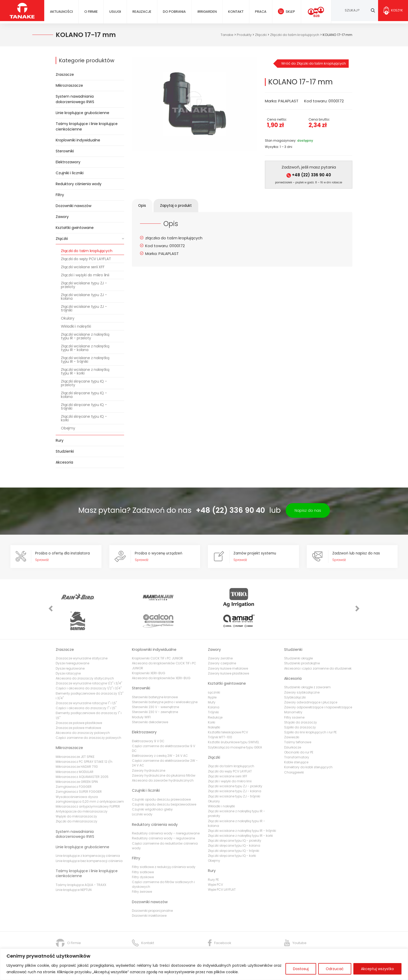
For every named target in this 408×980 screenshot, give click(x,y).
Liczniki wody (142, 793)
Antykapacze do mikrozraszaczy (82, 790)
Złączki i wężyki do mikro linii (85, 275)
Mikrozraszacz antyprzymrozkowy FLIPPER (88, 785)
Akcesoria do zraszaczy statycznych (85, 657)
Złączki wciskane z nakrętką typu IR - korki (85, 371)
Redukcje (215, 696)
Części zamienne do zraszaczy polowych (88, 717)
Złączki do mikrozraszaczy (76, 800)
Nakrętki (214, 706)
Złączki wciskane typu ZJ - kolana (84, 297)
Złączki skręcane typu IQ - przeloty (84, 383)
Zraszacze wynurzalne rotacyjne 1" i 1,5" (86, 682)
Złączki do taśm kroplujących (87, 251)
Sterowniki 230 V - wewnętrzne (155, 686)
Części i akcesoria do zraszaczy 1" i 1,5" (86, 687)
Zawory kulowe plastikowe (228, 652)
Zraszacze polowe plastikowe (79, 702)
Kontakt (235, 12)
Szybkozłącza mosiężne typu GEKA (235, 726)
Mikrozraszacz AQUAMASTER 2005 (82, 756)
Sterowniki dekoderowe (150, 701)
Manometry (293, 691)
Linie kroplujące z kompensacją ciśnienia (88, 835)
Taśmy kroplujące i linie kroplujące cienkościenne (87, 126)
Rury (60, 440)
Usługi (115, 12)
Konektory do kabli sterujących (308, 746)
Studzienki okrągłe (298, 637)
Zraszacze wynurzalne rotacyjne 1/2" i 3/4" (89, 662)
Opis (144, 205)
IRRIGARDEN (206, 12)
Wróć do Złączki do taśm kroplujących (314, 63)
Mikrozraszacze (69, 85)
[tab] (144, 206)
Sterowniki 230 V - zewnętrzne (155, 691)
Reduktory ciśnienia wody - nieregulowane (166, 812)
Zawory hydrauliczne (149, 749)
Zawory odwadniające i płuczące (311, 681)
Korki (212, 701)
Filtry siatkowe (143, 851)
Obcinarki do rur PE (299, 731)
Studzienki (65, 451)
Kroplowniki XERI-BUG (149, 652)
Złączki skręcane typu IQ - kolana (84, 395)
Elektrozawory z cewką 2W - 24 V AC (160, 735)
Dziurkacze (293, 726)
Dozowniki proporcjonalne (152, 890)
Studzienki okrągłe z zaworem (307, 666)
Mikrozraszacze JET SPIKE (75, 736)
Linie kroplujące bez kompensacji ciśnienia (89, 839)
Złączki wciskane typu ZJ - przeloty (84, 285)
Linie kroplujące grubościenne (82, 113)
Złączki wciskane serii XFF (83, 267)
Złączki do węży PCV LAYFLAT (86, 259)
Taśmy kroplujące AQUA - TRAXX (81, 864)
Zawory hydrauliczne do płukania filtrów (164, 754)
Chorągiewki (294, 751)
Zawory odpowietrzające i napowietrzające (318, 686)
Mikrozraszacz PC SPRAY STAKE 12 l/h (84, 741)
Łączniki (214, 671)
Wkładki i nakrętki (76, 326)
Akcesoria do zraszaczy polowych (83, 712)
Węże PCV (215, 863)
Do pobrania (174, 12)
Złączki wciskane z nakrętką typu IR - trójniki (85, 360)
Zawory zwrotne (220, 637)
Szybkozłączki (295, 676)
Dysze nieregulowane (72, 642)
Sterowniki (65, 151)
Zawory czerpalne (222, 642)
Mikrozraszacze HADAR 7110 (77, 745)
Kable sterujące (296, 741)
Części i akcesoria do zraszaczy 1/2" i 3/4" (89, 667)
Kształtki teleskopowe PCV (228, 711)
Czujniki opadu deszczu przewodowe (161, 778)
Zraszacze (65, 74)
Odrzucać (335, 969)
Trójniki (213, 691)
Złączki (62, 239)
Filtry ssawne (294, 696)
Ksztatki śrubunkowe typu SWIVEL (234, 721)
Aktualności (61, 12)
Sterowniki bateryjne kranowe (155, 676)
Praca (260, 12)
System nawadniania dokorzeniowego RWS (75, 99)
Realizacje (141, 12)
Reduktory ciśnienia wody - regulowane (163, 817)
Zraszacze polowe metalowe (78, 707)
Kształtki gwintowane (75, 228)
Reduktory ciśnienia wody (79, 184)
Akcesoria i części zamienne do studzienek (318, 647)
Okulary (68, 318)
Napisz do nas (308, 510)
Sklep (289, 12)
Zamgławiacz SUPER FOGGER (79, 770)
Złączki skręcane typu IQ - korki (84, 418)
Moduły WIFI (141, 696)
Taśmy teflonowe (298, 721)
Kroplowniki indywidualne (78, 140)
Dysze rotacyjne (68, 652)
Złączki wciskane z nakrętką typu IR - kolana (85, 348)
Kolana (214, 686)
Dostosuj (301, 969)
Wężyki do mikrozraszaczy (76, 795)
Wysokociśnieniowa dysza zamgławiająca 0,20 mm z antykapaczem (90, 778)
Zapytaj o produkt (180, 205)
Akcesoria (64, 462)
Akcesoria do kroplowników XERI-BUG (161, 657)
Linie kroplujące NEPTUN (74, 869)
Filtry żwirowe (142, 870)
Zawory (62, 217)
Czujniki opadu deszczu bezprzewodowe (164, 783)
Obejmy (68, 428)
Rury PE (213, 859)
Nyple (212, 676)
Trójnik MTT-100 (220, 716)
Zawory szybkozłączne (302, 671)
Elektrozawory (68, 162)
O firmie (91, 12)
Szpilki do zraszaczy (300, 706)
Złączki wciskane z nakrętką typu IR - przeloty (85, 336)
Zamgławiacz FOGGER (74, 766)
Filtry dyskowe (143, 856)
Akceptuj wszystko (377, 969)
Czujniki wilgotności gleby (152, 788)
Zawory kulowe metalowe (228, 647)
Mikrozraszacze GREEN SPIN (77, 761)
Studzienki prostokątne (302, 642)
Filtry (60, 195)
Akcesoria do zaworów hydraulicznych (163, 759)
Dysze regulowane (70, 647)
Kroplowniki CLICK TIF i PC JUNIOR (157, 637)
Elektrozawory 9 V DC (148, 720)
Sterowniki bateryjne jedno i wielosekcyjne (165, 681)
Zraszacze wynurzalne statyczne (82, 637)
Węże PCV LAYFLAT (222, 868)
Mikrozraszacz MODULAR (75, 750)
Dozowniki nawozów (74, 206)
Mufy (212, 681)
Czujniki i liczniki (70, 173)
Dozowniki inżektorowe (149, 894)
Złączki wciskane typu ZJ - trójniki (84, 308)
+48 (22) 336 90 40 (309, 175)
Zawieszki (292, 716)
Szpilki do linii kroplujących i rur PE (310, 711)
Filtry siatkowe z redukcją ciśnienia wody (164, 846)
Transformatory (297, 736)
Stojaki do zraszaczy (301, 701)
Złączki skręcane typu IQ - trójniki (84, 407)
